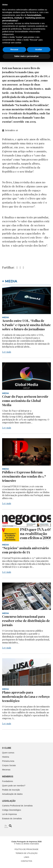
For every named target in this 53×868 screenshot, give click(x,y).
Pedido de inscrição (11, 790)
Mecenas (6, 770)
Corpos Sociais (9, 765)
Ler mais (7, 352)
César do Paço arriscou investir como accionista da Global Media (25, 401)
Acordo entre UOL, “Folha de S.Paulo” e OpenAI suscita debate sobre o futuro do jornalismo (26, 325)
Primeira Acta (8, 761)
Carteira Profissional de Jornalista (17, 806)
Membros (8, 777)
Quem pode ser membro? (14, 786)
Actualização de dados (12, 794)
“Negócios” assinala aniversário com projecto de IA (25, 550)
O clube (7, 748)
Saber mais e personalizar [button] (26, 862)
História (6, 757)
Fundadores (8, 781)
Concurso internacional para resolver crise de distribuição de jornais (26, 621)
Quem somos (8, 753)
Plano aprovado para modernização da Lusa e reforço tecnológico (26, 696)
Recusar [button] (14, 856)
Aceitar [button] (39, 856)
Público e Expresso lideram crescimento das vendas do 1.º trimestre (24, 476)
